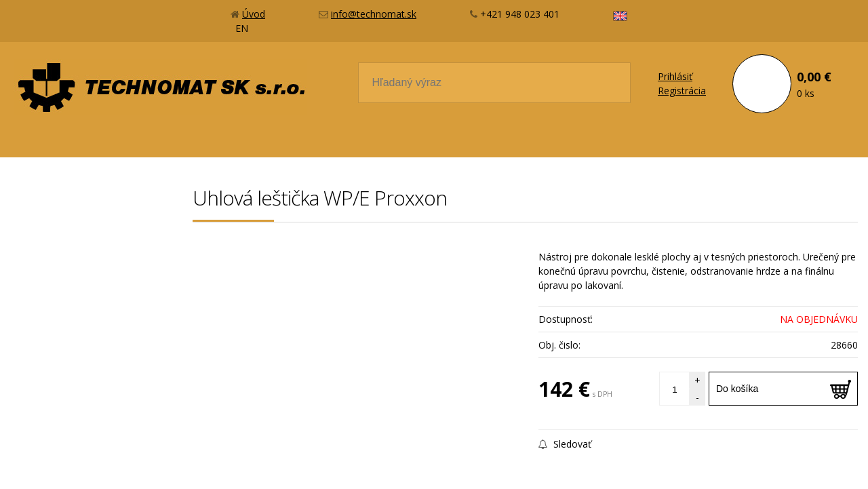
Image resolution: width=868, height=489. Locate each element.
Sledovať (565, 444)
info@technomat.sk (374, 14)
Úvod (254, 14)
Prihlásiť (675, 76)
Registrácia (682, 91)
